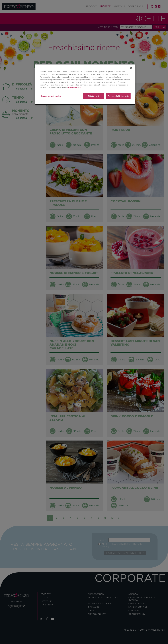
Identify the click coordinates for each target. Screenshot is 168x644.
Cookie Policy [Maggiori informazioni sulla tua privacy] (74, 87)
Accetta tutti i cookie (118, 96)
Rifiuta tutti (93, 96)
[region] (85, 85)
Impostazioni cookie (51, 96)
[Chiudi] (131, 68)
